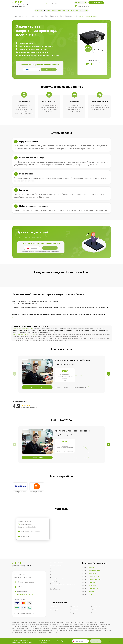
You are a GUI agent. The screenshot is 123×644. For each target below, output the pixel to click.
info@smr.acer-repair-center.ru (29, 532)
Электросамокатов (97, 613)
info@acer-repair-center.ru (24, 582)
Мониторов (54, 613)
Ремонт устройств (51, 11)
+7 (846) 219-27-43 (55, 4)
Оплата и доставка (56, 566)
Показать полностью (19, 318)
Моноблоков (74, 607)
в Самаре (29, 5)
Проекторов (54, 610)
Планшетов (74, 610)
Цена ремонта (62, 11)
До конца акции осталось (44, 641)
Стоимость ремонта (56, 563)
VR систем (94, 610)
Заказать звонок (96, 3)
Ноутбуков (53, 607)
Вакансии (71, 11)
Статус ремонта (81, 3)
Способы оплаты (55, 589)
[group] (20, 488)
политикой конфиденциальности (52, 73)
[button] (109, 374)
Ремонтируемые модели (58, 578)
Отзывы (85, 11)
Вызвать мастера (37, 387)
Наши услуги (54, 581)
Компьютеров (95, 607)
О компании (39, 11)
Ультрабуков (75, 613)
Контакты (78, 11)
